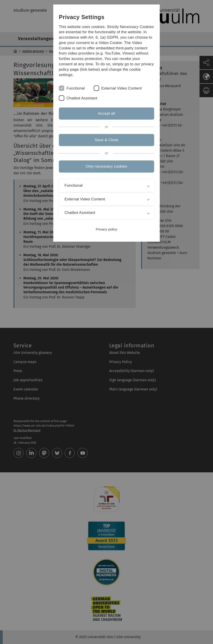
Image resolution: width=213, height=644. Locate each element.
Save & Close (106, 140)
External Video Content (122, 88)
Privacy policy (106, 229)
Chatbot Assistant (82, 98)
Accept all (106, 113)
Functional (76, 88)
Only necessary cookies (106, 166)
